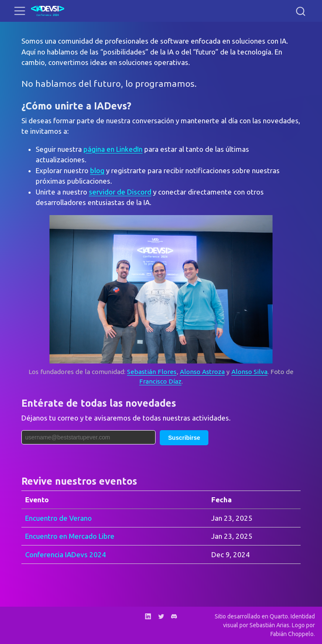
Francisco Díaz (160, 381)
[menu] (20, 11)
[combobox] (301, 11)
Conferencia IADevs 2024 (66, 554)
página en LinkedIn (113, 149)
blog (97, 170)
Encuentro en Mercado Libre (70, 536)
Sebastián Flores (152, 372)
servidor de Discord (120, 192)
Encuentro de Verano (58, 518)
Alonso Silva (249, 372)
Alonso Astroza (202, 372)
